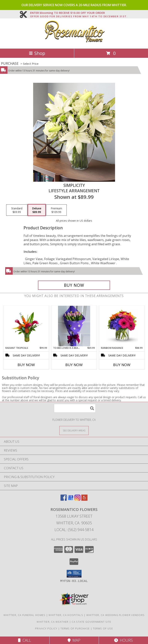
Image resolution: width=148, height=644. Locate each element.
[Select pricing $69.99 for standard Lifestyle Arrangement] (17, 210)
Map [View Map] (74, 640)
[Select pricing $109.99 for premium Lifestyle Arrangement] (56, 210)
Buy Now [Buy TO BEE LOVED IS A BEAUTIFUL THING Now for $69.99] (74, 365)
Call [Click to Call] (25, 640)
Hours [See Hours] (123, 640)
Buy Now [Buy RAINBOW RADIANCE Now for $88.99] (122, 365)
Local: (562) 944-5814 (74, 530)
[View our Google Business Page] (71, 499)
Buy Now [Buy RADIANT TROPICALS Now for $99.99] (26, 365)
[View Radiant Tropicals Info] (26, 326)
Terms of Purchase (75, 628)
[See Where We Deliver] (74, 430)
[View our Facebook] (64, 499)
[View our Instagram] (77, 499)
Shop (37, 53)
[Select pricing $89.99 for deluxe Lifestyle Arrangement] (37, 210)
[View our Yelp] (84, 499)
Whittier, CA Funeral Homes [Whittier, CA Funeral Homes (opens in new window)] (24, 615)
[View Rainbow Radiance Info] (122, 326)
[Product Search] (75, 408)
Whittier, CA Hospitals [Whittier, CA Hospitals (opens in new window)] (66, 615)
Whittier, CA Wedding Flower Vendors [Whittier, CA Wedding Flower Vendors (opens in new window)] (116, 615)
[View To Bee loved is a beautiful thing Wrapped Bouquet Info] (74, 326)
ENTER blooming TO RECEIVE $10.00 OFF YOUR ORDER (79, 13)
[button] (74, 574)
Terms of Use (103, 628)
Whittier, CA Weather (53, 622)
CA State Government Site (91, 622)
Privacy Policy (46, 628)
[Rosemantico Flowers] (74, 43)
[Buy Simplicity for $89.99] (74, 285)
